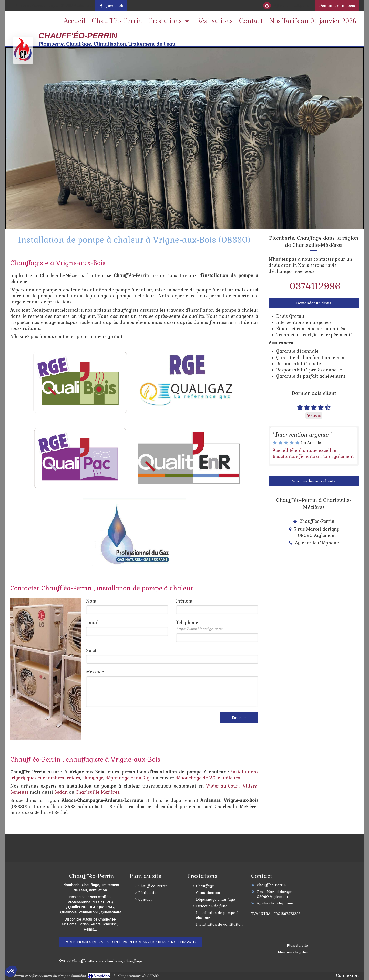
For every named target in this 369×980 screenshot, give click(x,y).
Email (92, 622)
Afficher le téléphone (293, 6)
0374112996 (315, 286)
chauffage (93, 778)
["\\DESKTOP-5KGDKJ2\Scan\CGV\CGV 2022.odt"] (131, 942)
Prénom (184, 601)
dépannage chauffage (129, 778)
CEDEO (153, 976)
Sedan (61, 792)
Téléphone (199, 625)
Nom (91, 601)
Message (95, 672)
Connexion (347, 975)
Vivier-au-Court (223, 786)
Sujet (91, 650)
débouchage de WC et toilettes (208, 778)
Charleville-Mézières (98, 792)
